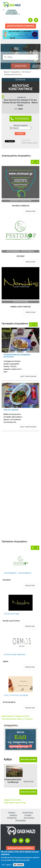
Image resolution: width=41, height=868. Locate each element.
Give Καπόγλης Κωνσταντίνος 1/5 (22, 140)
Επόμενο (37, 162)
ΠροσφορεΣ (12, 818)
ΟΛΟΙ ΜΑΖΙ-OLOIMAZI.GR (20, 206)
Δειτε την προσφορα (28, 376)
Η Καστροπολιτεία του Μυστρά (13, 781)
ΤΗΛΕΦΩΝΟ (22, 119)
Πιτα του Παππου (11, 410)
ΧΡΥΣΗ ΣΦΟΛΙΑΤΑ (9, 702)
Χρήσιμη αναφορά (20, 125)
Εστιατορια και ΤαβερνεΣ (15, 655)
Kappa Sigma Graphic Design (15, 803)
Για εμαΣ (28, 815)
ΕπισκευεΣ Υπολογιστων (21, 201)
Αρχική (6, 72)
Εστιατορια (20, 80)
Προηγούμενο (33, 162)
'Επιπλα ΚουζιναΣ (20, 302)
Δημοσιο (13, 815)
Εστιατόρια (26, 72)
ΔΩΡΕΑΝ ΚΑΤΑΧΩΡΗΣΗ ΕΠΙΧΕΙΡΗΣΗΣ (21, 848)
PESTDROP (21, 256)
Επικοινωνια (21, 821)
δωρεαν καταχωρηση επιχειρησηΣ (21, 26)
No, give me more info (21, 860)
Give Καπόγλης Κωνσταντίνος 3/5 (26, 140)
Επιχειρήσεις (15, 72)
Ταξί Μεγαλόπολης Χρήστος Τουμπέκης (17, 719)
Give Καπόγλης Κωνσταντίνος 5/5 (30, 140)
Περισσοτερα (31, 211)
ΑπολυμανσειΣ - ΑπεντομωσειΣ (20, 251)
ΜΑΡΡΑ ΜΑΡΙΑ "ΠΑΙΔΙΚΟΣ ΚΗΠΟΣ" (15, 716)
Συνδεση (12, 813)
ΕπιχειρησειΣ (28, 813)
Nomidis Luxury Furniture (20, 307)
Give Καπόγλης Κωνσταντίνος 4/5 (28, 140)
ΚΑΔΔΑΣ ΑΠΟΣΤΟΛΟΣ (12, 800)
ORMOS (5, 662)
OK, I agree (6, 865)
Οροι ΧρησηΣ (29, 818)
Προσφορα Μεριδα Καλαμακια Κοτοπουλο (17, 356)
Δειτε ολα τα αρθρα (28, 760)
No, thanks (18, 865)
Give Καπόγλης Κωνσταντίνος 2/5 (24, 140)
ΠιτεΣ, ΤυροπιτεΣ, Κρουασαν (16, 695)
